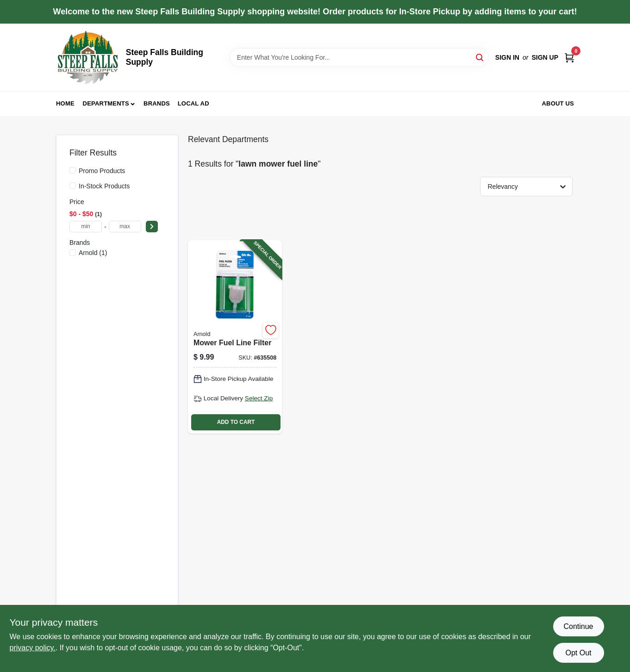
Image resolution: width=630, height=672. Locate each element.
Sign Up (545, 57)
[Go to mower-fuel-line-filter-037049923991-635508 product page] (235, 337)
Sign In (507, 57)
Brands (157, 103)
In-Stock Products (104, 186)
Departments (106, 103)
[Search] (480, 57)
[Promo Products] (73, 170)
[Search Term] (359, 57)
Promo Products (102, 171)
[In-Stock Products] (73, 186)
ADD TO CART (236, 422)
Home (65, 103)
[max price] (125, 227)
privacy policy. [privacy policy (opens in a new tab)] (33, 648)
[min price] (86, 227)
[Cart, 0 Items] (569, 58)
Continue (578, 626)
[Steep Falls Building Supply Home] (88, 57)
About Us (558, 103)
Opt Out (578, 653)
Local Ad (193, 103)
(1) (93, 253)
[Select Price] (152, 227)
